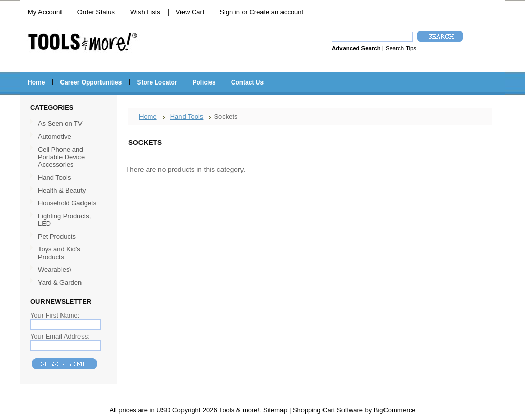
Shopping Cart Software (328, 410)
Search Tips (401, 48)
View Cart (190, 12)
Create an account (277, 12)
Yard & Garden (60, 282)
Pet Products (57, 236)
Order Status (96, 12)
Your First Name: (55, 315)
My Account (45, 12)
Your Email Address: (60, 336)
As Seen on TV (60, 124)
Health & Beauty (62, 190)
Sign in (229, 12)
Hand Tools (67, 178)
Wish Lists (145, 12)
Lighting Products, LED (64, 220)
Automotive (55, 136)
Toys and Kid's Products (59, 253)
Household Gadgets (67, 203)
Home (148, 117)
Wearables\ (67, 270)
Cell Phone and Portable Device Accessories (61, 157)
